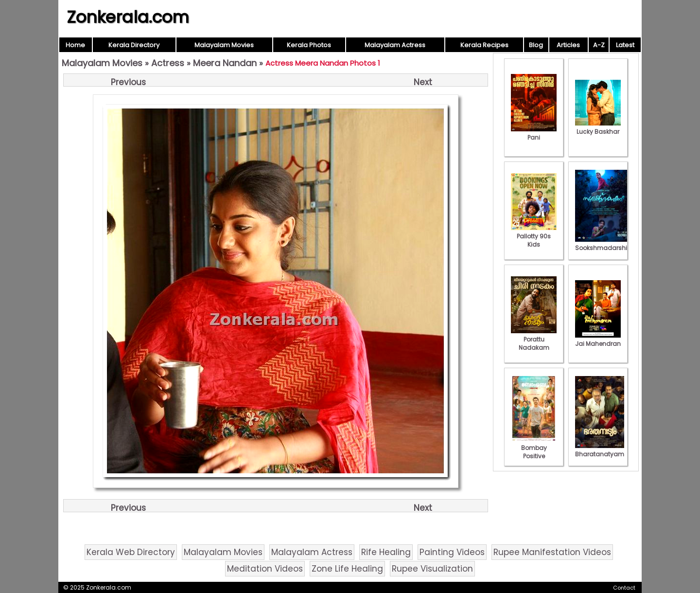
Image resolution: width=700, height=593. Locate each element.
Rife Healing (386, 552)
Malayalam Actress (395, 45)
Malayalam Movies (224, 45)
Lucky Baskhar (598, 127)
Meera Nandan (225, 63)
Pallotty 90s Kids (534, 236)
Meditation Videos (265, 569)
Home (75, 45)
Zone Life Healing (347, 569)
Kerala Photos (309, 45)
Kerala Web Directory (131, 552)
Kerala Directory (134, 45)
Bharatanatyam (600, 450)
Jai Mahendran (598, 340)
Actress (168, 63)
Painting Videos (452, 552)
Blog (536, 45)
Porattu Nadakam (534, 339)
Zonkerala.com (128, 17)
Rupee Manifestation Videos (552, 552)
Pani (534, 133)
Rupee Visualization (432, 569)
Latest (625, 45)
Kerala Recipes (484, 45)
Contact (624, 588)
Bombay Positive (534, 448)
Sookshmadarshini (604, 244)
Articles (568, 45)
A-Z (599, 45)
